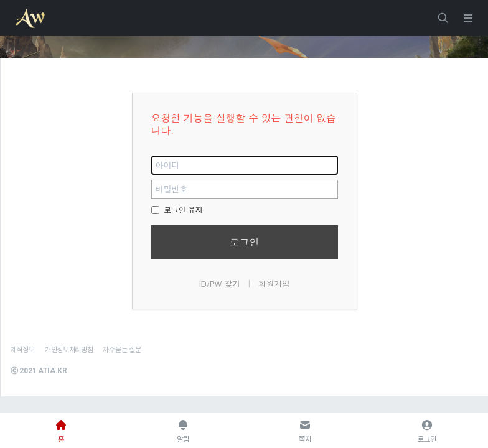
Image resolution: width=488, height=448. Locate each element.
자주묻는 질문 (122, 350)
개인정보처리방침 (69, 350)
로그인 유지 (177, 209)
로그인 (245, 242)
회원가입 (274, 283)
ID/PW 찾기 (219, 283)
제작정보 (23, 350)
